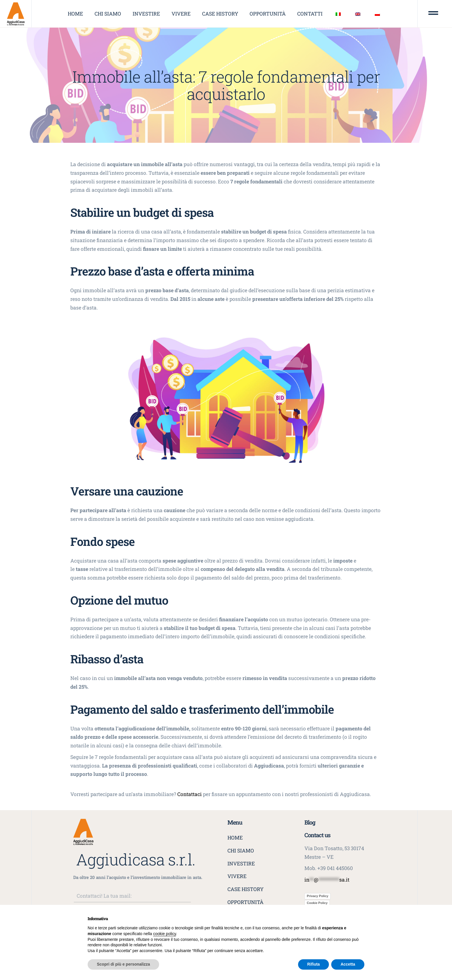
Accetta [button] (348, 964)
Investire (146, 14)
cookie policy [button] (164, 934)
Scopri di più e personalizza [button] (123, 964)
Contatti (310, 14)
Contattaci (190, 794)
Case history (220, 14)
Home (75, 14)
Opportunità (268, 14)
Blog (310, 822)
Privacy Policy (318, 896)
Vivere (181, 14)
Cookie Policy (317, 903)
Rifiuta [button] (314, 964)
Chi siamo (108, 14)
